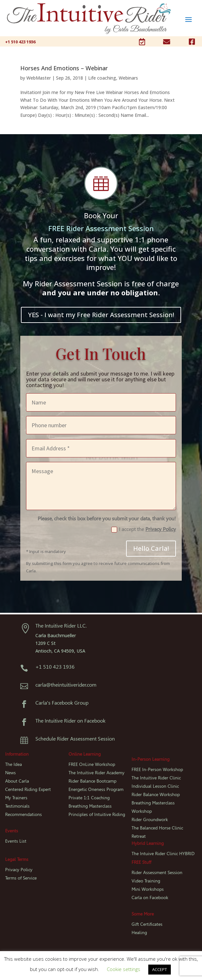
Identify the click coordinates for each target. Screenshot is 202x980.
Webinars (128, 78)
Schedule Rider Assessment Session (75, 739)
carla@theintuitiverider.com (66, 685)
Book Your (101, 215)
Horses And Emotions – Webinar (64, 68)
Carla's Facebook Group (62, 703)
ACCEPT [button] (160, 969)
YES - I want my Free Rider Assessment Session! (101, 315)
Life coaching (102, 78)
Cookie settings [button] (124, 969)
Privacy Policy (161, 529)
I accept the (144, 529)
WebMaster (39, 78)
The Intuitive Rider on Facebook (70, 721)
